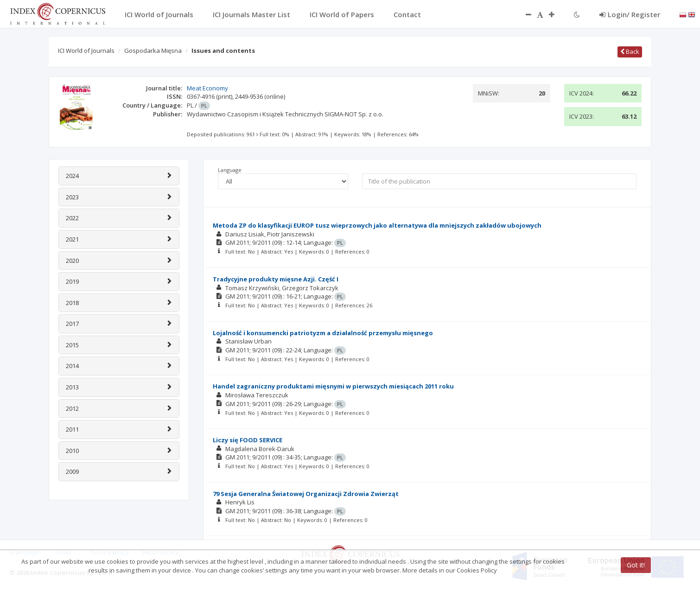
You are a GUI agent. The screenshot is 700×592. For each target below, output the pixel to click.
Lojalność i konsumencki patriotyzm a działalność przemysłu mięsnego (323, 333)
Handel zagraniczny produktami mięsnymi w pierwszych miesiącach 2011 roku (333, 386)
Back (630, 51)
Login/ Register (630, 14)
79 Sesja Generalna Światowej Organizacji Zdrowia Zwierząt (306, 494)
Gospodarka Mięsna (153, 51)
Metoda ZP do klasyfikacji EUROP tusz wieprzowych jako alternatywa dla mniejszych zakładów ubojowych (377, 225)
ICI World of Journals (86, 51)
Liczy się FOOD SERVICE (248, 440)
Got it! (636, 565)
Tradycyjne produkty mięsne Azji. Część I (276, 279)
